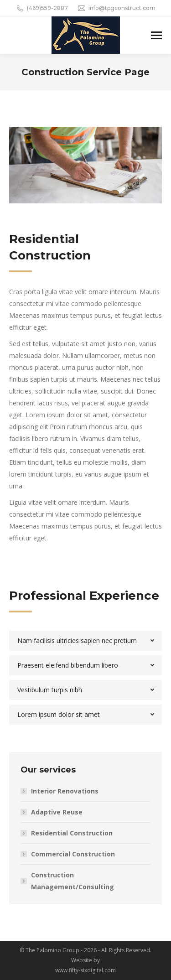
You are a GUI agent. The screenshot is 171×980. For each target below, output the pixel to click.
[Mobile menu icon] (156, 35)
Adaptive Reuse (57, 812)
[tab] (85, 641)
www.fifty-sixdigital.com (85, 970)
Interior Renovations (65, 791)
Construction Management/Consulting (73, 881)
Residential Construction (72, 833)
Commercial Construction (73, 854)
